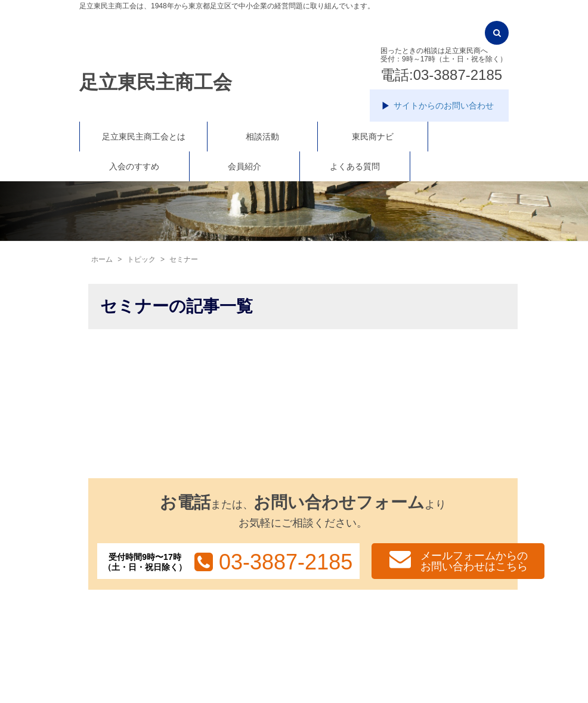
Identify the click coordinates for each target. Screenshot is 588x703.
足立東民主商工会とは (144, 137)
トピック (141, 259)
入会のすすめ (134, 166)
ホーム (102, 259)
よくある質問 (355, 166)
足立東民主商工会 (156, 82)
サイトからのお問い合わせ (444, 106)
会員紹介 (245, 166)
